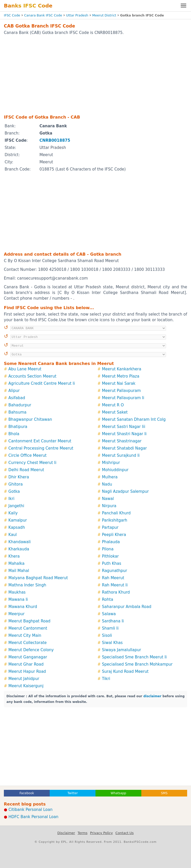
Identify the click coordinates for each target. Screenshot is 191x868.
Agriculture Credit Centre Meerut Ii (42, 383)
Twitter (73, 793)
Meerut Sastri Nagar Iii (124, 427)
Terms (82, 833)
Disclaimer (66, 833)
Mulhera (110, 477)
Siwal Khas (112, 643)
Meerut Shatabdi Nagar (124, 448)
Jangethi (16, 506)
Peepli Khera (114, 535)
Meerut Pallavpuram (121, 391)
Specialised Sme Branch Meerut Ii (134, 657)
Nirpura (109, 506)
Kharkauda (19, 549)
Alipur (14, 391)
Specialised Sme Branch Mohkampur (137, 664)
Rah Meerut (113, 578)
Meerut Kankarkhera (122, 369)
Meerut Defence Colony (31, 650)
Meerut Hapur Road (27, 672)
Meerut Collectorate (28, 643)
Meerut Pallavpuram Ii (123, 398)
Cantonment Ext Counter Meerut (40, 441)
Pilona (108, 549)
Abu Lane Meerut (25, 369)
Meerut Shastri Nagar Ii (124, 434)
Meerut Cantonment (28, 628)
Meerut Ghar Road (26, 664)
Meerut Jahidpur (24, 679)
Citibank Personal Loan (31, 810)
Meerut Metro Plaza (121, 376)
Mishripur (111, 463)
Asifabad (17, 398)
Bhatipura (18, 427)
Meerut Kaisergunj (26, 686)
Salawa (109, 614)
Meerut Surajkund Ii (121, 455)
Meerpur (17, 614)
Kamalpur (18, 520)
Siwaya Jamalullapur (121, 650)
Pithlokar (110, 556)
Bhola (14, 434)
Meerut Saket (115, 412)
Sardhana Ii (113, 621)
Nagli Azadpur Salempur (125, 491)
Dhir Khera (19, 477)
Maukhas (17, 592)
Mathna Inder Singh (27, 585)
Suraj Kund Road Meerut (125, 672)
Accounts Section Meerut (33, 376)
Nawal (108, 499)
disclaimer (152, 696)
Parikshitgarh (115, 520)
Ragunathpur (115, 571)
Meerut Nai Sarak (119, 383)
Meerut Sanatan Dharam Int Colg (134, 419)
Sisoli (107, 636)
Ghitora (16, 484)
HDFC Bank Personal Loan (33, 817)
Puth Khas (112, 563)
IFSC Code (12, 15)
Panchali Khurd (116, 513)
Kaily (13, 513)
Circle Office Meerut (28, 455)
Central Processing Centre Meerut (41, 448)
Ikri (11, 499)
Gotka (14, 491)
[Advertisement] (95, 75)
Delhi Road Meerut (26, 470)
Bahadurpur (20, 405)
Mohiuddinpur (115, 470)
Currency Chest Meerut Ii (32, 463)
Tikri (106, 679)
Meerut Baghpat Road (29, 621)
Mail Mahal (19, 571)
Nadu (107, 484)
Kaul (13, 535)
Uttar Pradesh (77, 15)
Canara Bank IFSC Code (43, 15)
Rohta (108, 599)
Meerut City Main (25, 636)
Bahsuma (18, 412)
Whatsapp (118, 793)
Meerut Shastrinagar (122, 441)
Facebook (27, 793)
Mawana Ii (18, 599)
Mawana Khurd (23, 607)
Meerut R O (113, 405)
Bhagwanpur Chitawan (30, 419)
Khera (14, 556)
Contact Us (124, 833)
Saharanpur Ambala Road (127, 607)
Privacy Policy (102, 833)
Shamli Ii (110, 628)
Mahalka (17, 563)
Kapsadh (17, 527)
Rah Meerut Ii (115, 585)
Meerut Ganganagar (28, 657)
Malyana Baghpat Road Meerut (38, 578)
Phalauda (111, 542)
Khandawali (20, 542)
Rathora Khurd (116, 592)
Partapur (110, 527)
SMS (164, 793)
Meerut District (104, 15)
